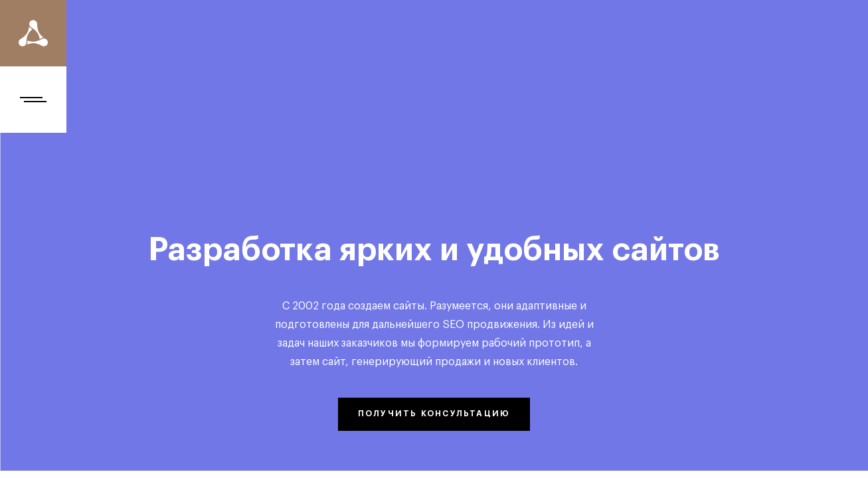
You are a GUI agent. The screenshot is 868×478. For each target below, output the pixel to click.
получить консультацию (434, 414)
